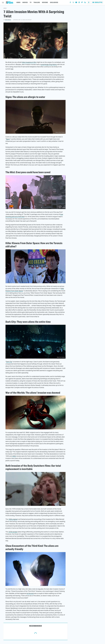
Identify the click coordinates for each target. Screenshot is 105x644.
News (5, 8)
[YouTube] (76, 3)
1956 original (13, 519)
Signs (8, 139)
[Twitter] (73, 3)
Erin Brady (8, 20)
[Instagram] (79, 3)
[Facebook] (70, 3)
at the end (30, 593)
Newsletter (97, 2)
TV (31, 2)
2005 (14, 456)
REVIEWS (45, 2)
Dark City (9, 362)
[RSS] (85, 3)
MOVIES (25, 2)
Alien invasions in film (29, 62)
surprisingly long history (49, 64)
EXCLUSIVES (54, 2)
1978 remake (13, 532)
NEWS (18, 2)
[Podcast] (89, 2)
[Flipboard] (82, 3)
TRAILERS (37, 2)
